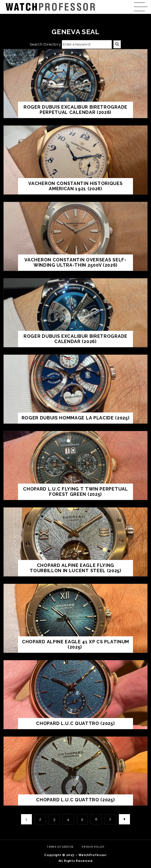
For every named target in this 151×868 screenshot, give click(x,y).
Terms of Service (60, 847)
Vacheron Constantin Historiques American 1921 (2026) (75, 186)
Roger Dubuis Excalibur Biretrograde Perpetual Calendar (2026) (75, 110)
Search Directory (45, 44)
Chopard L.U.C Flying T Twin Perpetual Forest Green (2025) (75, 492)
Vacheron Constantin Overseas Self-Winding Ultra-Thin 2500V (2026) (75, 263)
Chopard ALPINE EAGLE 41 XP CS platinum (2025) (75, 645)
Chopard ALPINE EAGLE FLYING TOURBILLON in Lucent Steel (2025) (75, 568)
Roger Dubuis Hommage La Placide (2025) (76, 418)
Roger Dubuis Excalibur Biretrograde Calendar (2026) (75, 339)
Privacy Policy (93, 847)
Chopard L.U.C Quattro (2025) (75, 800)
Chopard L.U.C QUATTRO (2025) (75, 723)
